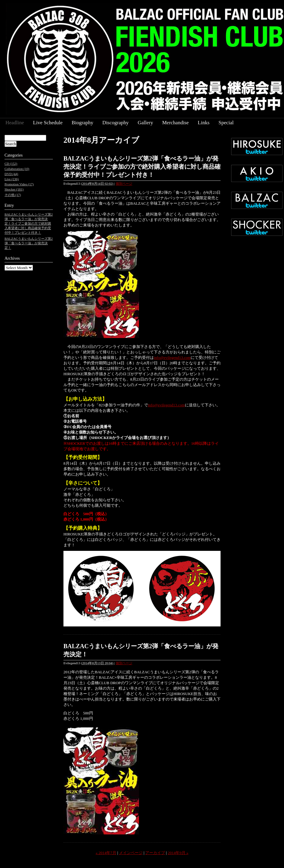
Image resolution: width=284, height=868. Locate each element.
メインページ (131, 853)
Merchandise (176, 123)
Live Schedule (48, 123)
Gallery (145, 123)
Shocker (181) (14, 189)
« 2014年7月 (106, 853)
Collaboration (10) (17, 169)
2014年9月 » (178, 853)
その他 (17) (13, 195)
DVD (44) (11, 174)
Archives (12, 258)
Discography (116, 123)
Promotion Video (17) (19, 184)
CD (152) (11, 164)
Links (204, 123)
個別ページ (124, 184)
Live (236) (12, 179)
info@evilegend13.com (172, 358)
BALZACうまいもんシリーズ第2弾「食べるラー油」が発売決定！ (29, 243)
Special (226, 123)
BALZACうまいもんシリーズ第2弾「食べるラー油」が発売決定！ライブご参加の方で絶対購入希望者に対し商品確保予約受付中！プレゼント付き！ (142, 167)
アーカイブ (155, 853)
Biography (82, 123)
